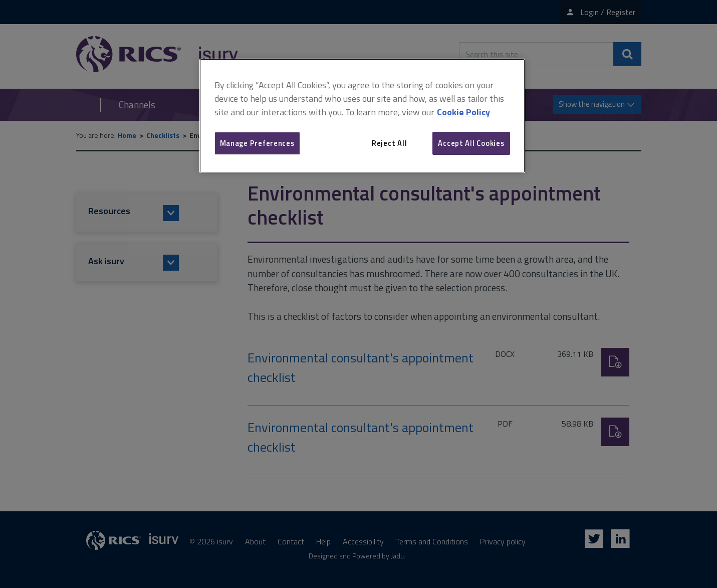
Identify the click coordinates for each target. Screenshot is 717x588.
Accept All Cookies (471, 143)
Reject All (389, 143)
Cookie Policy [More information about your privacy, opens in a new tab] (463, 112)
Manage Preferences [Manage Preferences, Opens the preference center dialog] (257, 143)
